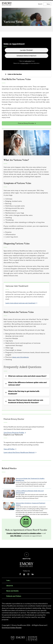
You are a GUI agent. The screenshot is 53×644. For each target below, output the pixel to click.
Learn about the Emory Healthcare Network (19, 452)
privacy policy (25, 63)
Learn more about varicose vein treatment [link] (20, 303)
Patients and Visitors (14, 596)
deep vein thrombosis (20, 357)
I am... (9, 580)
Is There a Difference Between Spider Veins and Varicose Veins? (30, 492)
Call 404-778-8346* (26, 50)
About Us (10, 586)
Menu (48, 4)
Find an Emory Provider (26, 123)
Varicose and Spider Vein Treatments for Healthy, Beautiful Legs (30, 479)
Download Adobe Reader (12, 628)
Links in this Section (15, 74)
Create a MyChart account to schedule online (24, 533)
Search (40, 4)
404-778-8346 (16, 536)
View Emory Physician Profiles (14, 433)
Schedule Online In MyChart (26, 56)
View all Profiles (9, 449)
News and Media (12, 591)
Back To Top (27, 559)
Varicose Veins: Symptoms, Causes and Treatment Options (30, 504)
